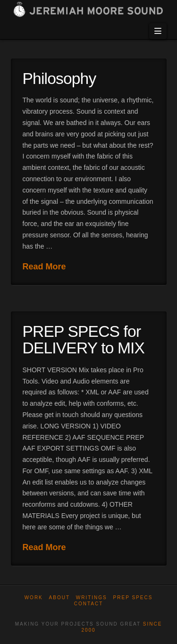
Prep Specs (133, 598)
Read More (44, 267)
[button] (158, 31)
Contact (89, 604)
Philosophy (59, 79)
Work (34, 598)
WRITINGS (92, 598)
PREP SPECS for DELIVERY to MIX (84, 340)
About (59, 598)
